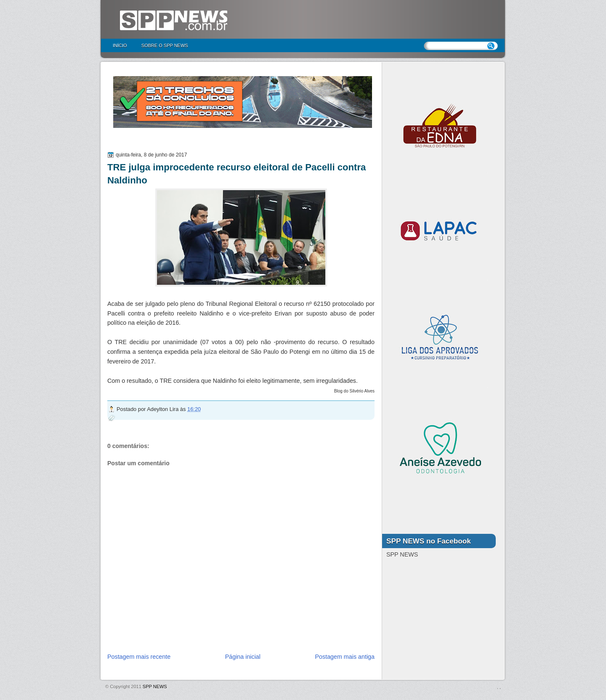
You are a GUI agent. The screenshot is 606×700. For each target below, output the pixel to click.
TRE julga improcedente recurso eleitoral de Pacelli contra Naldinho (237, 174)
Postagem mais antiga (345, 657)
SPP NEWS (155, 687)
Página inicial (243, 657)
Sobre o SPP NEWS (165, 45)
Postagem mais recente (139, 657)
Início (120, 45)
